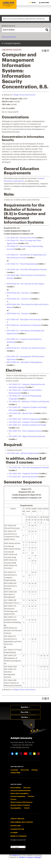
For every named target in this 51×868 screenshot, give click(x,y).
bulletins (15, 855)
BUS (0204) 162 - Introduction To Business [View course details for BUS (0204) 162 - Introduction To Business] (24, 325)
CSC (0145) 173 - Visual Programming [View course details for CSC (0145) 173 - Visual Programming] (22, 264)
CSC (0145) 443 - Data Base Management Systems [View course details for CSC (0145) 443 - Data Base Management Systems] (27, 270)
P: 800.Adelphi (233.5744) (20, 747)
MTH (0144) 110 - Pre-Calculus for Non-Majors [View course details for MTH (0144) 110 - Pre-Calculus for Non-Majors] (25, 284)
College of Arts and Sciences (24, 95)
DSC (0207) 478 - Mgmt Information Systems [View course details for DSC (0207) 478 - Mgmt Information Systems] (27, 436)
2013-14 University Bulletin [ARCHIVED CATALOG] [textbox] (24, 19)
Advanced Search (9, 37)
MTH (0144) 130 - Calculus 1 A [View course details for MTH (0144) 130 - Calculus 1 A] (19, 293)
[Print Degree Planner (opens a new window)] (43, 51)
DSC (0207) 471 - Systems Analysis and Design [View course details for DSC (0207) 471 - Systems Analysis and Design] (27, 425)
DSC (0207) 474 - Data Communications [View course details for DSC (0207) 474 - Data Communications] (25, 431)
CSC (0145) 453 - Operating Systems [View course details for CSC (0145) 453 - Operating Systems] (23, 477)
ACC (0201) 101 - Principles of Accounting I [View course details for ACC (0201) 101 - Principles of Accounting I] (24, 320)
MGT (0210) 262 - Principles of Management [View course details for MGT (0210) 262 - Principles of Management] (25, 362)
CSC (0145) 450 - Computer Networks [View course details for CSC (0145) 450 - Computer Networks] (24, 422)
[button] (32, 3)
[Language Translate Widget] (18, 847)
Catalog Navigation (12, 43)
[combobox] (25, 19)
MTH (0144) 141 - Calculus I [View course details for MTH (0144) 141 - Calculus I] (18, 314)
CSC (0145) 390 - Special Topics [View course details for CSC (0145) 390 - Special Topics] (21, 413)
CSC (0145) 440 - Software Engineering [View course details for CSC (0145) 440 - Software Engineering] (24, 419)
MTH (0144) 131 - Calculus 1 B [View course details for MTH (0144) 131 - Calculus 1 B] (19, 299)
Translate (21, 850)
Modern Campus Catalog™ (31, 857)
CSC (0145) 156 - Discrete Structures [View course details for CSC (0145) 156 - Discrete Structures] (21, 238)
